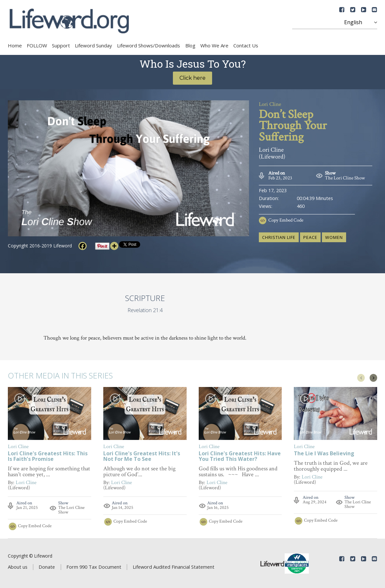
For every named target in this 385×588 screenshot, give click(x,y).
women (334, 237)
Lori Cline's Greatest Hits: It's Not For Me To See (142, 457)
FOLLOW (37, 45)
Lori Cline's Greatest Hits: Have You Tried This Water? (240, 457)
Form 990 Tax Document (94, 567)
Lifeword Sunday (93, 45)
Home (15, 45)
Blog (190, 45)
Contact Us (246, 45)
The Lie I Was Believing (324, 454)
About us (18, 567)
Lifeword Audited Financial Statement (174, 567)
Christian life (279, 237)
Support (61, 45)
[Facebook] (83, 246)
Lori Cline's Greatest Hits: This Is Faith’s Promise (48, 457)
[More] (114, 246)
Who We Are (214, 45)
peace (310, 237)
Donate (47, 567)
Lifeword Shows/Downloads (149, 45)
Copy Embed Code (286, 220)
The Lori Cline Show (345, 178)
